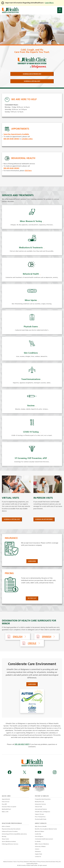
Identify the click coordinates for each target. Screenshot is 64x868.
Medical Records (40, 802)
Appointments (6, 799)
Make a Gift (5, 812)
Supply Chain (39, 854)
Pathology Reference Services (10, 844)
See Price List (32, 598)
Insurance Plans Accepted (9, 807)
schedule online (27, 139)
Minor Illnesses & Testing (31, 221)
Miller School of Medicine (42, 844)
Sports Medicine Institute (9, 842)
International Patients (41, 809)
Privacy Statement (25, 862)
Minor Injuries (31, 300)
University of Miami (40, 847)
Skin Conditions (31, 353)
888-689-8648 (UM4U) (11, 139)
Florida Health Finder (41, 819)
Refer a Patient (6, 827)
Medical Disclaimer (8, 862)
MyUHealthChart (6, 809)
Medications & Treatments (31, 248)
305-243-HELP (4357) (22, 744)
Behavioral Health (31, 274)
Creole (32, 643)
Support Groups (39, 814)
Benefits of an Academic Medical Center (46, 829)
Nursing (4, 837)
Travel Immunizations (31, 379)
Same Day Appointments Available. (16, 134)
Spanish (47, 637)
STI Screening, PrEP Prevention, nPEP (31, 458)
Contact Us (38, 857)
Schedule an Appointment (44, 519)
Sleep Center (5, 839)
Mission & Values (40, 832)
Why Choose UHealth (41, 827)
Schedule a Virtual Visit (12, 519)
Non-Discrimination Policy (52, 862)
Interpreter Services (40, 804)
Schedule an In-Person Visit (32, 74)
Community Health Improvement (44, 839)
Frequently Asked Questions (43, 799)
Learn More (32, 561)
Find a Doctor (6, 802)
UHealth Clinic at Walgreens (43, 812)
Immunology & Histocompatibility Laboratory (14, 834)
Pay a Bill (4, 804)
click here (28, 171)
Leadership (38, 834)
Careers (37, 849)
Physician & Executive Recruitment (11, 829)
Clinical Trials (39, 807)
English (18, 637)
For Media (38, 842)
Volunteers (38, 852)
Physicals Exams (31, 327)
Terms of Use (16, 862)
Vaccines (31, 406)
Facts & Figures (39, 837)
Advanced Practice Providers (10, 832)
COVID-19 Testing (31, 432)
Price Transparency (40, 817)
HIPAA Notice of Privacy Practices (38, 862)
